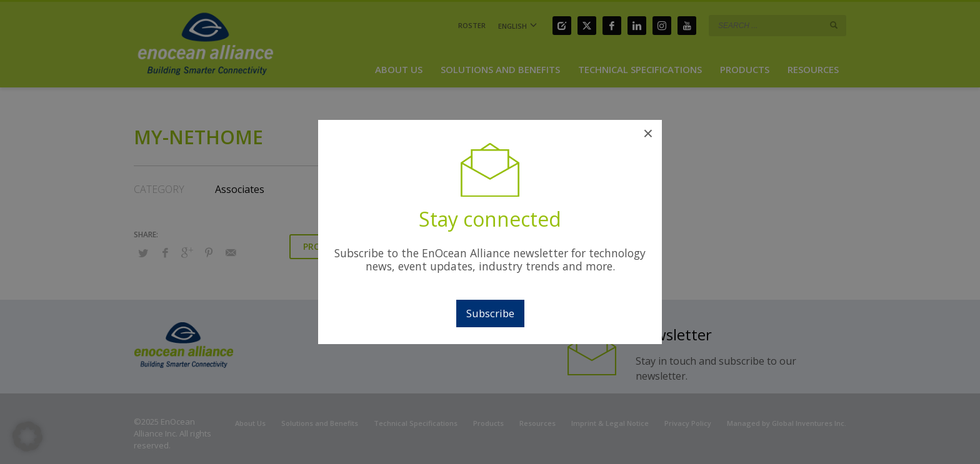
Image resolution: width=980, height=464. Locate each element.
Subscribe (490, 313)
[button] (27, 437)
